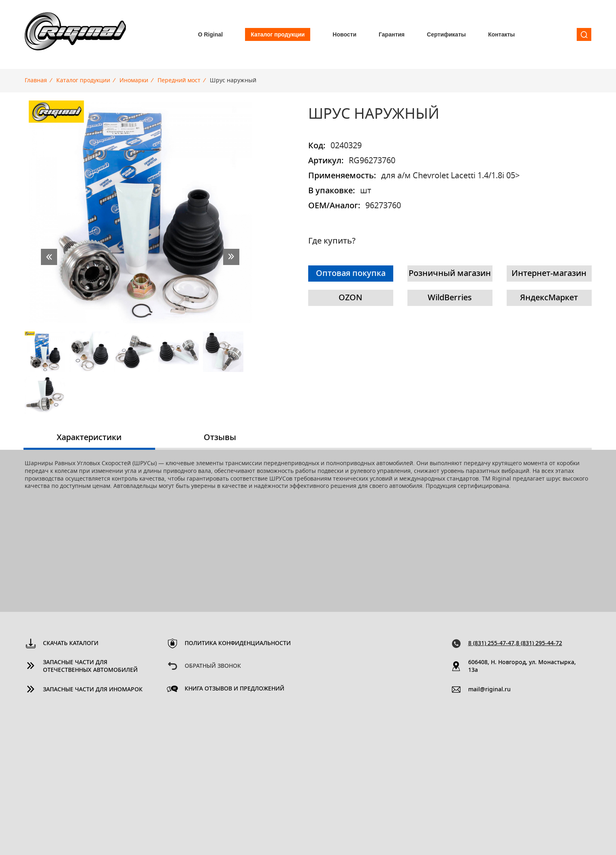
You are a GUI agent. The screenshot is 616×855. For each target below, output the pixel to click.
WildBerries (450, 298)
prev (49, 257)
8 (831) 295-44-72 (539, 643)
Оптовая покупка (351, 274)
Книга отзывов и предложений (234, 689)
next (231, 257)
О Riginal (210, 34)
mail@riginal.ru (489, 690)
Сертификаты (446, 34)
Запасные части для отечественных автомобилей (90, 666)
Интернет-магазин (549, 274)
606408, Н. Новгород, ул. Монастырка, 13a (522, 666)
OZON (351, 298)
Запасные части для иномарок (93, 690)
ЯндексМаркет (549, 298)
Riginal (75, 34)
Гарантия (392, 34)
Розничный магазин (450, 274)
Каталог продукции (278, 34)
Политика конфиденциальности (238, 643)
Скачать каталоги (71, 643)
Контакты (501, 34)
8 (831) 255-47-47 (491, 643)
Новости (344, 34)
